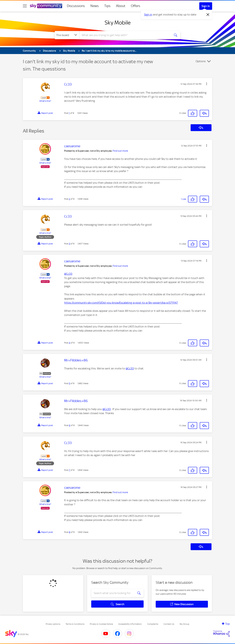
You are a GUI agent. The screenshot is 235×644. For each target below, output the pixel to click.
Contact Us (169, 624)
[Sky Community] (46, 6)
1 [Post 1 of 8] (69, 113)
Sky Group (184, 624)
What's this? (45, 101)
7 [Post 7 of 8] (69, 470)
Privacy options (53, 624)
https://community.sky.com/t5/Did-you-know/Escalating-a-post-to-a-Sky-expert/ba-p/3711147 (121, 303)
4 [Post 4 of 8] (70, 343)
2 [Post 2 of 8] (69, 199)
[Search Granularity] (67, 35)
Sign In (206, 6)
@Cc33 (68, 274)
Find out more (120, 151)
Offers (136, 6)
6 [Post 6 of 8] (70, 425)
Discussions (76, 6)
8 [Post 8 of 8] (70, 532)
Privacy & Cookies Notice (101, 624)
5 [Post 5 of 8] (69, 383)
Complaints (153, 624)
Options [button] (201, 61)
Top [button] (227, 624)
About (121, 6)
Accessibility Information (130, 624)
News (95, 6)
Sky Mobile (118, 23)
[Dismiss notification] (208, 15)
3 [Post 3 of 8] (69, 244)
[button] (207, 84)
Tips (107, 6)
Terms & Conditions (75, 624)
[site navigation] (25, 6)
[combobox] (125, 35)
